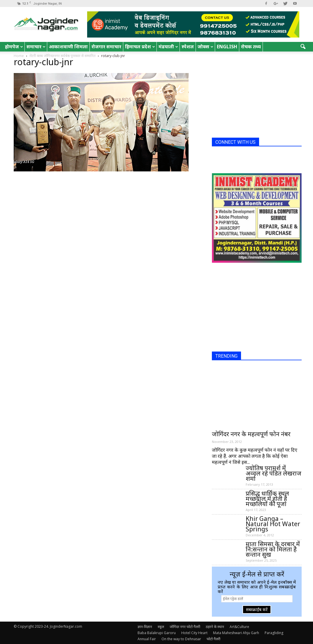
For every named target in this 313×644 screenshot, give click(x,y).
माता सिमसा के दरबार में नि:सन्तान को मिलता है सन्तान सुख (273, 549)
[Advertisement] (256, 97)
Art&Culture (239, 627)
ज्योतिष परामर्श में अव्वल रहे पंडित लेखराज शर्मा (274, 473)
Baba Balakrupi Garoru (157, 633)
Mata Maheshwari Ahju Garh (236, 633)
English (227, 47)
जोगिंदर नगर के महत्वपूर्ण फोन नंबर (251, 434)
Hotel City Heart (194, 633)
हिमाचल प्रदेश (140, 47)
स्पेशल (188, 47)
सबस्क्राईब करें (257, 610)
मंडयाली (168, 47)
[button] (303, 47)
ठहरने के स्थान (215, 627)
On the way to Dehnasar (181, 639)
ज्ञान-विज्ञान (145, 627)
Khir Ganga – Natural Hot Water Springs (273, 524)
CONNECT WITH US (235, 142)
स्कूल (161, 627)
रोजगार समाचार (106, 47)
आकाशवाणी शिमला (68, 47)
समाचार (36, 47)
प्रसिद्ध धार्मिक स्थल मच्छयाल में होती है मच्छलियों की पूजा (267, 498)
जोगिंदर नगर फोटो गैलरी (185, 627)
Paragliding (274, 633)
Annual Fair (147, 639)
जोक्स (205, 47)
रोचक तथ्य (251, 47)
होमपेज (14, 47)
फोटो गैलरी (213, 639)
